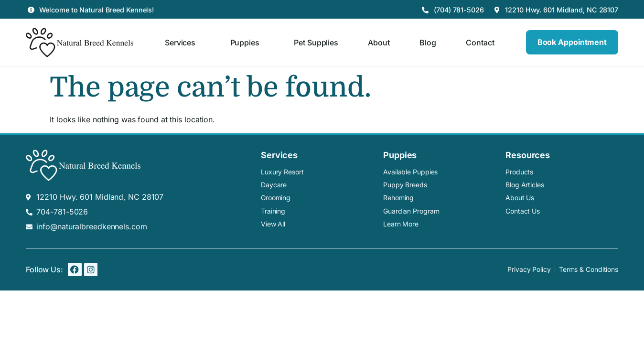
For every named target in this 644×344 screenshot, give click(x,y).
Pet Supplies (316, 43)
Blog (428, 43)
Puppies (247, 43)
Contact (480, 43)
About (379, 43)
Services (182, 43)
